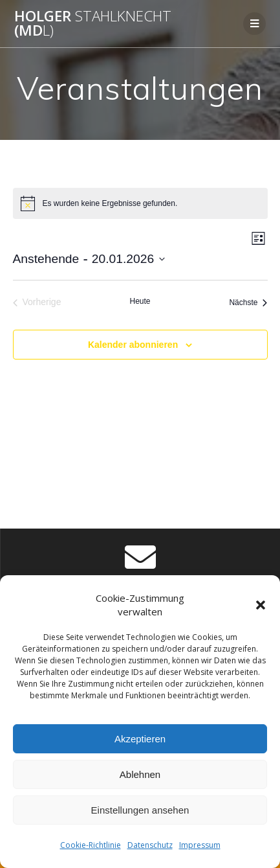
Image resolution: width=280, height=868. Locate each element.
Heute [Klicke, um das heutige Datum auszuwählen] (140, 301)
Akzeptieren (140, 739)
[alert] (140, 203)
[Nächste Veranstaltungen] (248, 302)
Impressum (200, 845)
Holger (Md (93, 24)
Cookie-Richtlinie (91, 845)
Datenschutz (150, 845)
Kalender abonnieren (133, 345)
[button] (261, 605)
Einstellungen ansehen (140, 810)
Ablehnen (140, 774)
